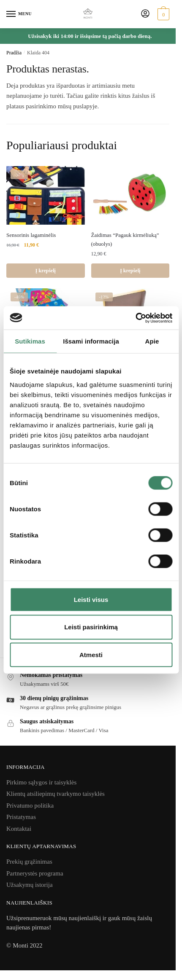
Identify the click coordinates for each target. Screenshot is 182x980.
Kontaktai (19, 829)
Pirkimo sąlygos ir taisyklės (41, 782)
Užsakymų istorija (30, 885)
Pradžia (14, 53)
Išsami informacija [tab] (91, 341)
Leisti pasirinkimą (91, 627)
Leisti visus (91, 599)
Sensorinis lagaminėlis (31, 235)
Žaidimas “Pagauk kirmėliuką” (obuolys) (125, 239)
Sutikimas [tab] (30, 341)
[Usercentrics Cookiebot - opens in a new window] (135, 318)
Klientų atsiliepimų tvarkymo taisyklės (56, 794)
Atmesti (91, 655)
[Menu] (19, 14)
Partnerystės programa (35, 873)
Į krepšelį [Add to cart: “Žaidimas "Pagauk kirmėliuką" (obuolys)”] (130, 271)
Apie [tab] (152, 341)
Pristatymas (21, 817)
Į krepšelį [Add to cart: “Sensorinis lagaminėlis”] (46, 271)
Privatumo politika (30, 805)
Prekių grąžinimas (29, 862)
